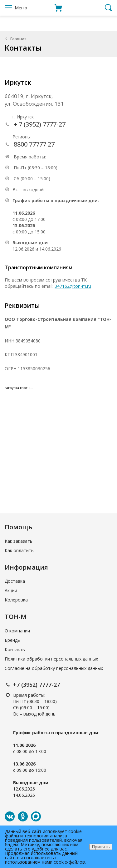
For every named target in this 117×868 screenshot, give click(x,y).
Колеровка (16, 600)
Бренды (13, 640)
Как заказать (19, 541)
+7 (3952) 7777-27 (37, 685)
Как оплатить (19, 550)
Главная (18, 39)
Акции (11, 590)
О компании (17, 631)
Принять (101, 847)
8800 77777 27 (34, 144)
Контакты (15, 649)
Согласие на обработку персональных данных (54, 668)
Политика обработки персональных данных (51, 659)
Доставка (15, 581)
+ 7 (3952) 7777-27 (40, 124)
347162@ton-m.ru (73, 286)
